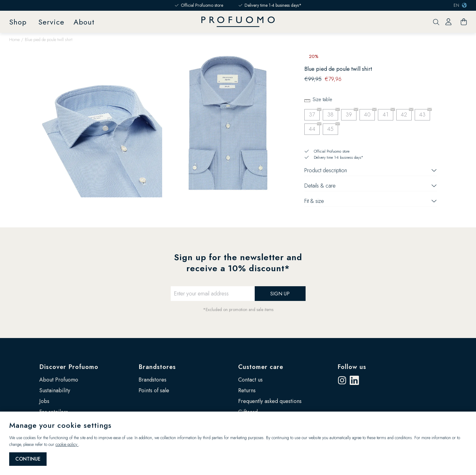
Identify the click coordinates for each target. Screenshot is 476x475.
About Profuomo (59, 380)
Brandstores (157, 367)
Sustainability (55, 390)
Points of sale (154, 390)
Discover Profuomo (69, 367)
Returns (247, 390)
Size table (322, 99)
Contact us (250, 380)
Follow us (352, 367)
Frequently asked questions (270, 401)
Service (51, 22)
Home (14, 40)
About (84, 22)
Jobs (44, 401)
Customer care (261, 367)
